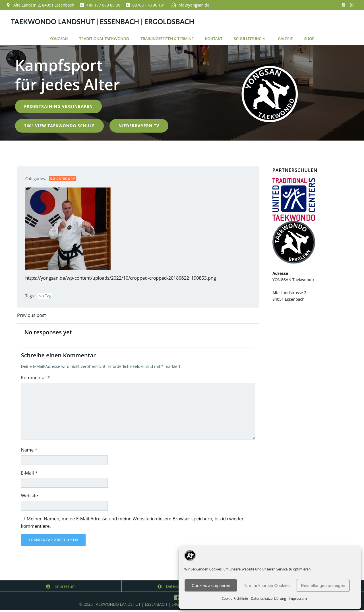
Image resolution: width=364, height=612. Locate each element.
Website (30, 497)
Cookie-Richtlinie (235, 598)
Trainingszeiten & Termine (167, 38)
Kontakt (214, 38)
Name (30, 452)
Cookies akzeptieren (211, 585)
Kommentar (36, 379)
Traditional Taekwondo (104, 38)
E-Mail (30, 475)
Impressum (298, 598)
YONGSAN (59, 38)
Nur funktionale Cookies (267, 585)
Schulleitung (250, 38)
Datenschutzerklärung (268, 598)
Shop (309, 38)
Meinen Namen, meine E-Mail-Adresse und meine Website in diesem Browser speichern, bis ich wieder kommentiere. (133, 524)
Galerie (286, 38)
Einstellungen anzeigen (323, 585)
